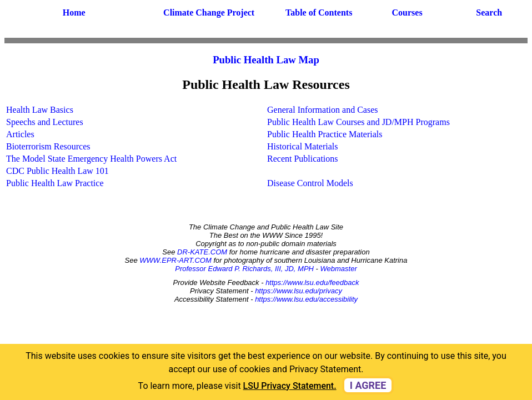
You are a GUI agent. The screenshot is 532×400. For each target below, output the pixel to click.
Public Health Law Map (266, 60)
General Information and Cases (322, 110)
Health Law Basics (40, 110)
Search (489, 12)
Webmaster (339, 269)
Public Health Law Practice (55, 183)
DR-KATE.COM (202, 252)
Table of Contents (319, 12)
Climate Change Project (209, 12)
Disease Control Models (310, 183)
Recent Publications (303, 159)
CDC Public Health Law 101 (57, 171)
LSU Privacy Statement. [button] (290, 386)
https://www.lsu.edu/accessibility (306, 299)
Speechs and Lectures (45, 122)
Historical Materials (303, 146)
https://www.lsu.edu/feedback (312, 282)
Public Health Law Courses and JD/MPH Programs (358, 122)
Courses (407, 12)
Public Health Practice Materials (325, 134)
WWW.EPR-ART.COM (175, 260)
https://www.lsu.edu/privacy (298, 291)
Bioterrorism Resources (48, 146)
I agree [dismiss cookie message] (368, 385)
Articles (20, 134)
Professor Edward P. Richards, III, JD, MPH (244, 269)
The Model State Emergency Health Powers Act (91, 159)
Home (74, 12)
